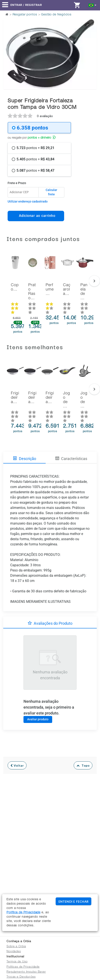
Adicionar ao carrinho (36, 216)
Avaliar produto (38, 719)
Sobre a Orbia (16, 947)
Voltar (17, 765)
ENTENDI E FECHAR (73, 901)
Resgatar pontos (25, 15)
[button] (92, 5)
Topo (83, 765)
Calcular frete (51, 192)
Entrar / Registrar (26, 5)
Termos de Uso (17, 962)
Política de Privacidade (23, 913)
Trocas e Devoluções (21, 977)
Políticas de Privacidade (23, 967)
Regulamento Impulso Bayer (26, 972)
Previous (9, 43)
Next (91, 43)
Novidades (14, 952)
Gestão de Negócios (56, 15)
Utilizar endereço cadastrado (28, 201)
